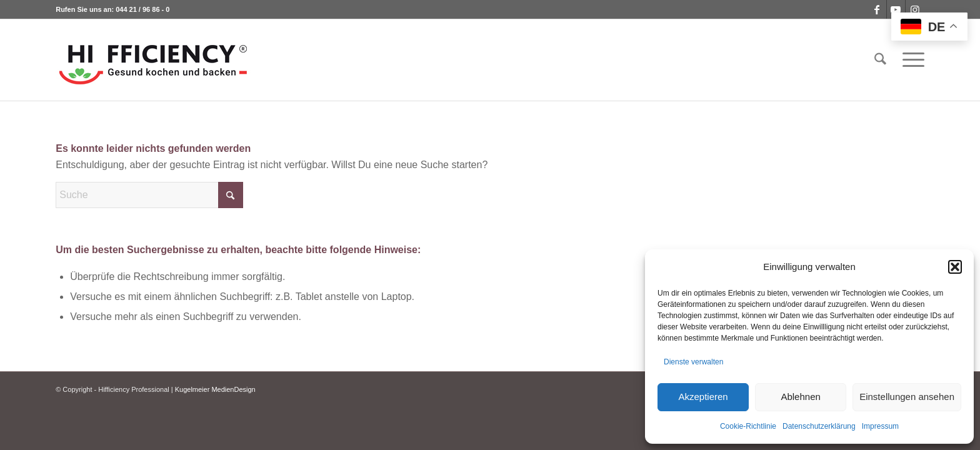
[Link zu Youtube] (896, 9)
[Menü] (909, 60)
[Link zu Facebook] (877, 9)
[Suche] (880, 60)
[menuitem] (880, 60)
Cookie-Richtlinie (748, 426)
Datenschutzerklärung (819, 426)
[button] (955, 267)
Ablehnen (800, 397)
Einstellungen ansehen (907, 397)
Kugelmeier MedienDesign (215, 389)
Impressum (880, 426)
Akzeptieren (703, 397)
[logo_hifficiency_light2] (153, 60)
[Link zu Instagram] (915, 9)
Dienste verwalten (693, 362)
